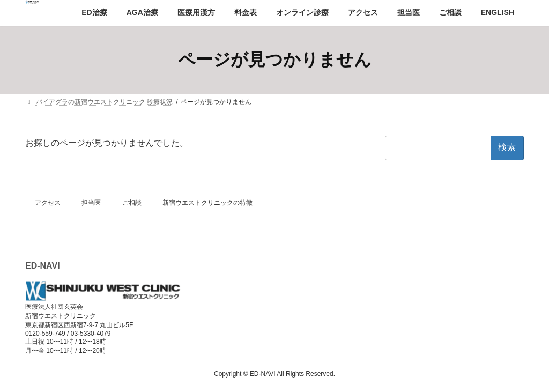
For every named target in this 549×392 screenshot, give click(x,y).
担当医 (91, 203)
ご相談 (132, 203)
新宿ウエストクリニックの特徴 (207, 203)
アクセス (48, 203)
